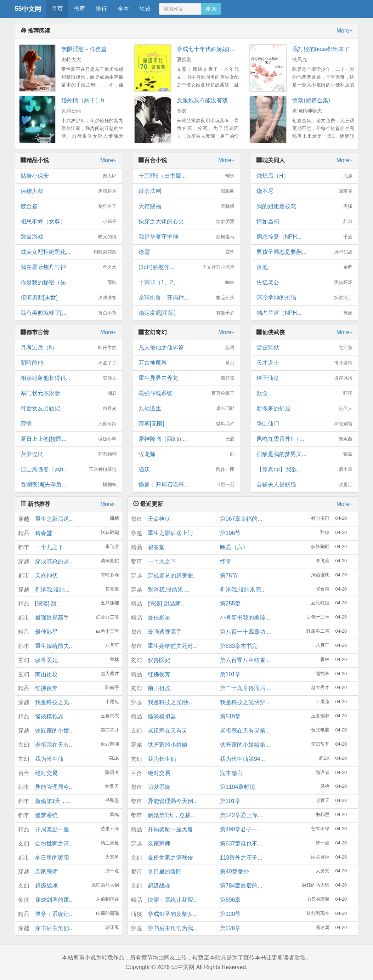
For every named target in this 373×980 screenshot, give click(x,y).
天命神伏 (46, 576)
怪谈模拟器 (49, 716)
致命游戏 (69, 237)
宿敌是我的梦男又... (304, 454)
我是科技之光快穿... (245, 702)
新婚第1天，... (53, 801)
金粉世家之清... (54, 844)
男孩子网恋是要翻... (304, 252)
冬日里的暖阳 (52, 858)
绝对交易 (46, 773)
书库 (79, 9)
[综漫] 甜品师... (167, 603)
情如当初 (304, 222)
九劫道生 (186, 409)
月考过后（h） (69, 348)
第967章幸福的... (241, 519)
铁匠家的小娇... (54, 731)
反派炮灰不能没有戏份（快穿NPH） (222, 100)
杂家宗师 (46, 871)
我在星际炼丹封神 (69, 267)
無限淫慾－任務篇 (84, 49)
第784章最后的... (241, 886)
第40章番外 (234, 871)
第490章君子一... (241, 829)
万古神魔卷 (186, 363)
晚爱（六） (234, 547)
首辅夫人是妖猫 (304, 485)
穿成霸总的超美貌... (173, 576)
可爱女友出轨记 (69, 409)
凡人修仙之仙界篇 (186, 348)
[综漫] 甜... (48, 603)
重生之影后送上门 (170, 533)
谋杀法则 (186, 191)
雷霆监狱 (304, 348)
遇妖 (186, 469)
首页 (57, 9)
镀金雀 (69, 206)
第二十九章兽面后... (245, 688)
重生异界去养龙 (186, 378)
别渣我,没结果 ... (169, 590)
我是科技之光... (54, 702)
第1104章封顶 (238, 787)
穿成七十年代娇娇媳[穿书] (210, 49)
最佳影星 (46, 632)
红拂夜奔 (46, 688)
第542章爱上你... (241, 815)
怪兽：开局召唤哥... (186, 485)
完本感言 (231, 773)
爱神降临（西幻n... (186, 439)
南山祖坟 (46, 674)
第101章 (230, 674)
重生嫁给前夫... (54, 646)
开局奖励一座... (54, 829)
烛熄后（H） (304, 176)
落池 (304, 267)
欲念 (304, 393)
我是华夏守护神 (186, 237)
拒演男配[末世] (69, 298)
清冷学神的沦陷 (304, 298)
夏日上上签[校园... (69, 439)
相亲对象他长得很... (69, 378)
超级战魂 (46, 886)
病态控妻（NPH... (304, 237)
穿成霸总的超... (54, 561)
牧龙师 (186, 454)
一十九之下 (49, 547)
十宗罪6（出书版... (186, 176)
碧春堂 (44, 533)
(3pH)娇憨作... (186, 267)
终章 (226, 561)
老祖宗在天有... (54, 745)
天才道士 (304, 363)
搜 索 (211, 9)
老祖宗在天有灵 (168, 731)
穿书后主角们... (54, 928)
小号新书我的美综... (245, 618)
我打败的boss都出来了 (321, 49)
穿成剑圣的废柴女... (173, 914)
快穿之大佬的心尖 (186, 222)
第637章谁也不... (241, 844)
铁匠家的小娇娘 (168, 745)
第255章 (230, 603)
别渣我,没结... (52, 590)
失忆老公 (304, 283)
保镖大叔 (69, 191)
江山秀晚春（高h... (69, 469)
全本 (123, 9)
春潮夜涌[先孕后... (69, 485)
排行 (101, 9)
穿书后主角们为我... (173, 928)
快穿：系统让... (54, 914)
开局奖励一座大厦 (170, 829)
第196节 (230, 533)
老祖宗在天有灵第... (245, 731)
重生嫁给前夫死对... (173, 646)
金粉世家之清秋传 (170, 858)
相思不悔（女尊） (69, 222)
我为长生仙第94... (242, 759)
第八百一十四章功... (245, 632)
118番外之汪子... (241, 858)
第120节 (230, 914)
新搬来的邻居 (304, 409)
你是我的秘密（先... (69, 283)
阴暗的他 (69, 363)
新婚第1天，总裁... (171, 815)
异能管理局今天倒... (173, 801)
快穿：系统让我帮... (173, 900)
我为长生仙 (49, 759)
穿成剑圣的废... (54, 900)
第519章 (230, 716)
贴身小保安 (69, 176)
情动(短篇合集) (311, 100)
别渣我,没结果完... (243, 590)
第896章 (230, 900)
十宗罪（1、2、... (186, 283)
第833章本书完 (239, 646)
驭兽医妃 (46, 660)
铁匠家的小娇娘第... (245, 745)
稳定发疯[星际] (186, 313)
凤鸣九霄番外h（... (304, 439)
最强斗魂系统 (186, 393)
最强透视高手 (52, 618)
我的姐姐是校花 (304, 206)
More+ (345, 31)
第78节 (229, 576)
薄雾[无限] (186, 424)
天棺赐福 (186, 206)
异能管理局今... (54, 787)
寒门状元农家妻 (69, 393)
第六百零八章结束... (245, 660)
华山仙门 (304, 424)
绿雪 (186, 252)
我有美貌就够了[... (69, 313)
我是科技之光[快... (171, 702)
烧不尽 (304, 191)
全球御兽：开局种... (186, 298)
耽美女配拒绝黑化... (69, 252)
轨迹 (145, 9)
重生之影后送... (54, 519)
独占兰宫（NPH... (304, 313)
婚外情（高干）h (83, 100)
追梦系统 (46, 815)
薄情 (69, 424)
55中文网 (28, 9)
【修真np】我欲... (304, 469)
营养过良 (69, 454)
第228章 (230, 928)
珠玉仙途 (304, 378)
